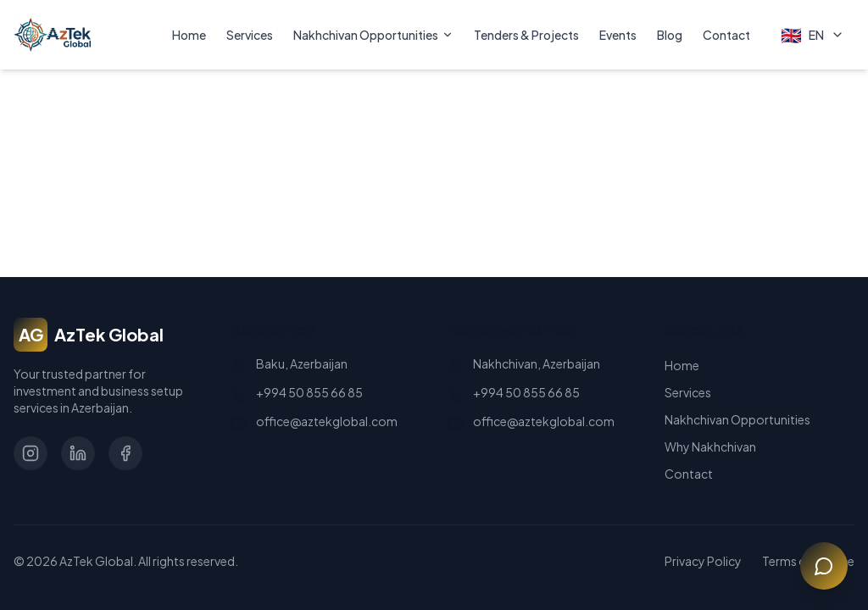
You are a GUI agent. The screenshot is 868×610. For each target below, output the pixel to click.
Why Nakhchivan (710, 446)
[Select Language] (812, 35)
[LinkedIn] (78, 453)
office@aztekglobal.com (327, 421)
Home (189, 35)
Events (618, 35)
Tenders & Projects (526, 35)
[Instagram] (31, 453)
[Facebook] (125, 453)
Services (250, 35)
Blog (670, 35)
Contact (726, 35)
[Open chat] (824, 566)
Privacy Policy (703, 561)
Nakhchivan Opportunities (373, 35)
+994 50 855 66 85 (309, 392)
